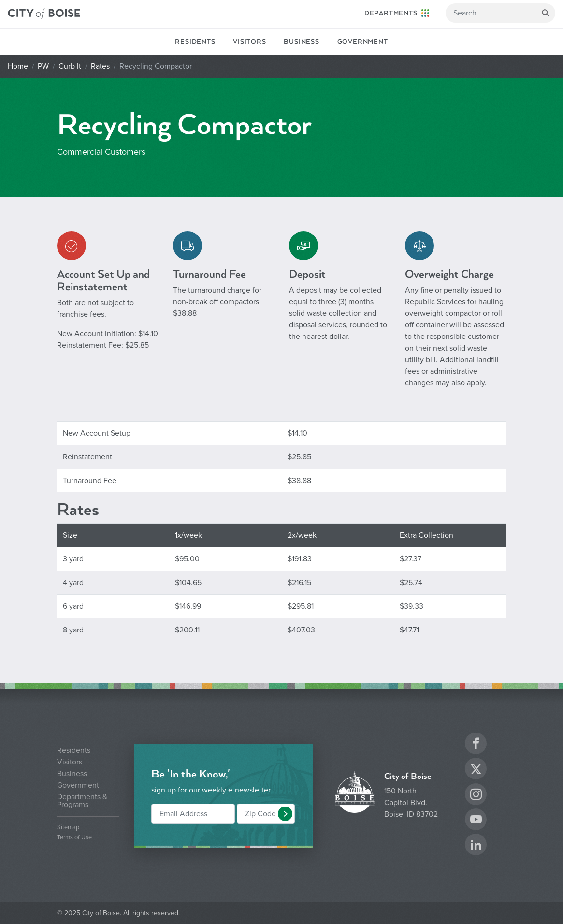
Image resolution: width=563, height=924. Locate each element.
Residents (195, 42)
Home (18, 66)
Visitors (249, 42)
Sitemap (68, 828)
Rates (100, 66)
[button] (285, 814)
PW (43, 66)
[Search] (500, 13)
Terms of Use (74, 838)
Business (301, 42)
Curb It (70, 66)
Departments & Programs (82, 801)
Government (363, 42)
